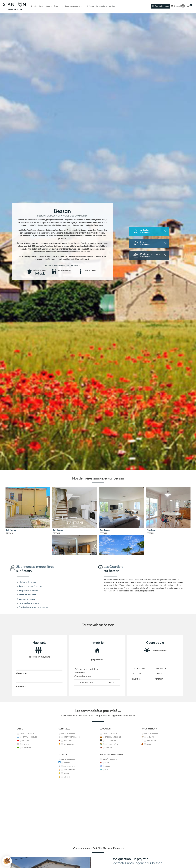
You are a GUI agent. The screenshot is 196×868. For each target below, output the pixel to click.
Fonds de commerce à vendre (32, 607)
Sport (149, 744)
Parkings (67, 763)
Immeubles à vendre (28, 603)
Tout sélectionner (27, 734)
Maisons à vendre (26, 582)
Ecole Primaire (111, 741)
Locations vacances (74, 6)
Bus (106, 770)
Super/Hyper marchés (72, 737)
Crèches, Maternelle (113, 737)
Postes (66, 773)
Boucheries (68, 741)
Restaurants (151, 741)
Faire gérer (59, 6)
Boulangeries (69, 744)
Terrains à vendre (26, 595)
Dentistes (26, 744)
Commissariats (69, 770)
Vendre (49, 6)
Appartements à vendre (29, 586)
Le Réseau (89, 6)
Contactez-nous (161, 6)
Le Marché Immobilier (106, 6)
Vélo (107, 763)
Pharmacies (26, 748)
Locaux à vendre (26, 599)
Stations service (70, 766)
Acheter (34, 6)
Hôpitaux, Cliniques (29, 737)
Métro (107, 766)
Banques (67, 777)
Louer (42, 6)
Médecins (26, 741)
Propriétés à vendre (27, 590)
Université (109, 748)
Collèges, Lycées (111, 744)
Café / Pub (150, 737)
